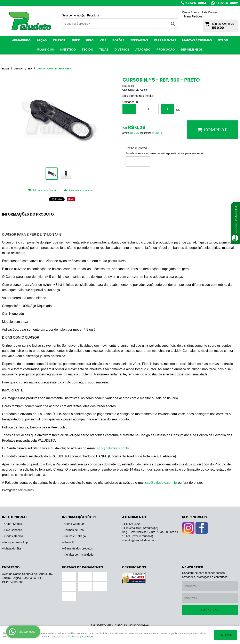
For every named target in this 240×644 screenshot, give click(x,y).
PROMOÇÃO (166, 50)
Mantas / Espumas (197, 40)
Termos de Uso (74, 530)
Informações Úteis (79, 517)
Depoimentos (192, 50)
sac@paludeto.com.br (113, 448)
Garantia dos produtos (79, 548)
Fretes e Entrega (75, 536)
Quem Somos (191, 12)
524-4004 (196, 3)
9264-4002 (227, 3)
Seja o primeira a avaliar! (138, 96)
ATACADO (143, 50)
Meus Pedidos (193, 16)
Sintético (68, 50)
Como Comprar (74, 524)
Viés (103, 40)
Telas (104, 50)
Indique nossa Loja (16, 542)
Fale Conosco (210, 12)
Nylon (223, 40)
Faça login (94, 15)
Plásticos (46, 50)
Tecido (87, 50)
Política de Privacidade (79, 555)
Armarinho (21, 40)
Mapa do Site (13, 548)
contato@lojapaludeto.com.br (141, 540)
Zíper (76, 40)
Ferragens (139, 40)
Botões (118, 40)
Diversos (122, 50)
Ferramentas (165, 40)
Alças (42, 40)
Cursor (59, 40)
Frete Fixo (71, 542)
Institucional (15, 517)
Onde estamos (14, 536)
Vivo (90, 40)
